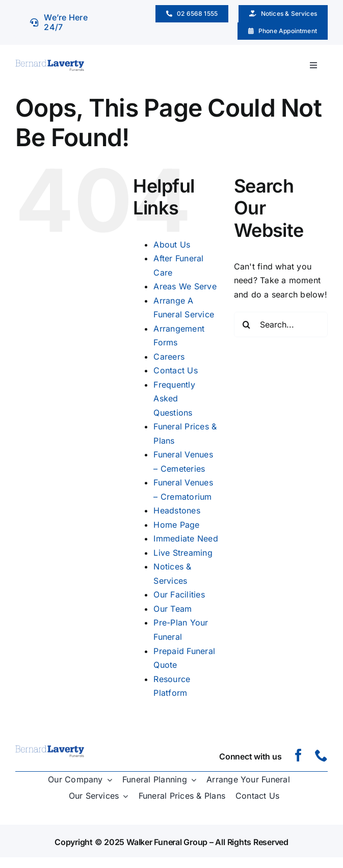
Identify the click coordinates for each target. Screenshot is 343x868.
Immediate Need (186, 538)
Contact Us (175, 370)
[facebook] (298, 755)
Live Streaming (183, 553)
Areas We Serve (185, 286)
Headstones (177, 510)
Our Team (173, 609)
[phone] (321, 755)
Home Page (176, 525)
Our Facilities (179, 594)
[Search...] (281, 324)
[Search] (247, 324)
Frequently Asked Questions (174, 399)
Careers (169, 357)
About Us (172, 245)
